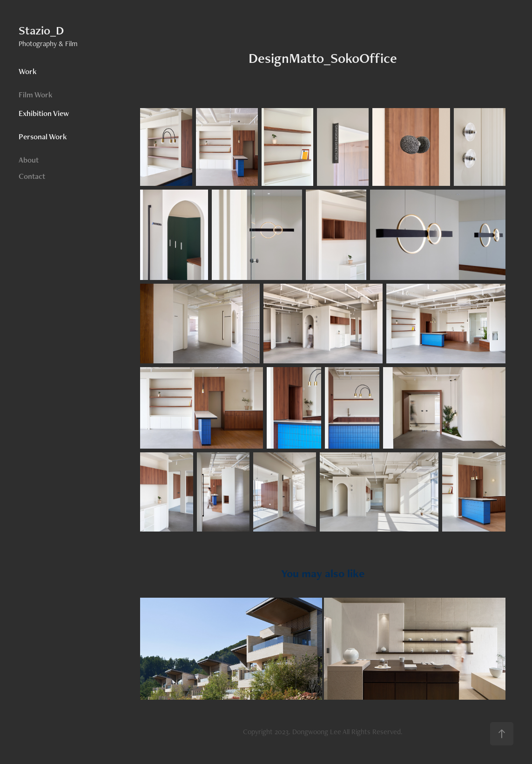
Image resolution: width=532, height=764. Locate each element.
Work (28, 71)
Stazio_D (41, 30)
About (29, 160)
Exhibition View (44, 113)
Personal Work (43, 136)
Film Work (36, 95)
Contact (32, 176)
